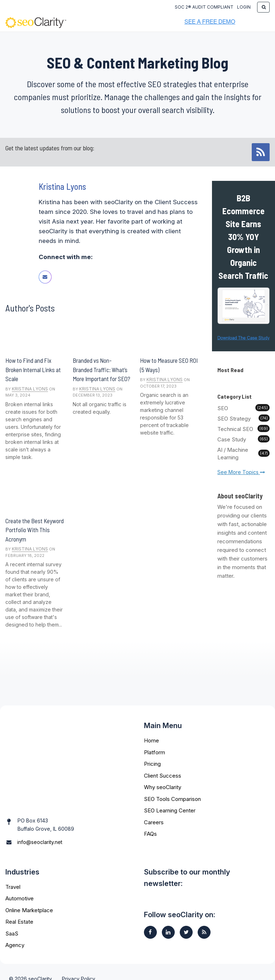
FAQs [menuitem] (150, 834)
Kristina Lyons (30, 389)
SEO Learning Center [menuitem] (170, 810)
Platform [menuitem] (155, 752)
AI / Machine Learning (243, 454)
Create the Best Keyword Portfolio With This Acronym (35, 530)
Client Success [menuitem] (163, 776)
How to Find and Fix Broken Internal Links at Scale (33, 369)
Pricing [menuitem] (152, 764)
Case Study (243, 439)
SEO (243, 408)
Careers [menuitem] (154, 822)
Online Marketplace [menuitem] (29, 897)
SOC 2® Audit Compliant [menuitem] (204, 7)
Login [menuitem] (244, 7)
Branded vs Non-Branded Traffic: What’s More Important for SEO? (102, 369)
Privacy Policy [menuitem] (79, 965)
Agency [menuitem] (15, 931)
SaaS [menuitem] (12, 920)
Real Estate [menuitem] (19, 908)
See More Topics (241, 472)
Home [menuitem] (151, 740)
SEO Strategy (243, 418)
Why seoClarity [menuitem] (163, 787)
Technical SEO (243, 429)
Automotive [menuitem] (20, 885)
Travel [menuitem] (13, 873)
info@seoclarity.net (40, 820)
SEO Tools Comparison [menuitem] (172, 799)
